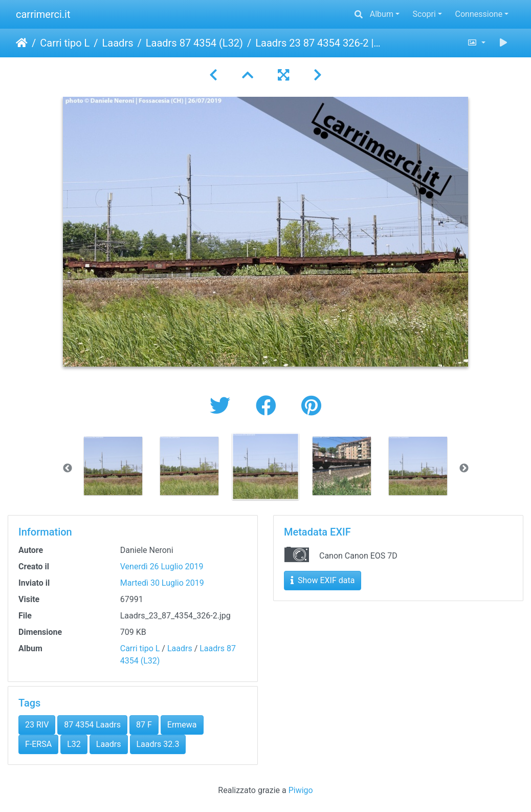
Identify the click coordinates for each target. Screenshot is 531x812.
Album (382, 14)
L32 (74, 744)
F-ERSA (38, 744)
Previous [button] (68, 468)
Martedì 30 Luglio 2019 (162, 583)
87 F (144, 725)
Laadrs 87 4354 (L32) (194, 43)
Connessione (479, 14)
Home (22, 43)
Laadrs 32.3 (158, 744)
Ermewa (182, 725)
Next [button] (464, 468)
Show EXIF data (323, 580)
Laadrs (118, 43)
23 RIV (37, 725)
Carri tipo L (65, 43)
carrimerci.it (43, 14)
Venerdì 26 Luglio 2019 (162, 567)
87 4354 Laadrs (92, 725)
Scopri (424, 14)
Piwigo (301, 790)
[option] (113, 466)
